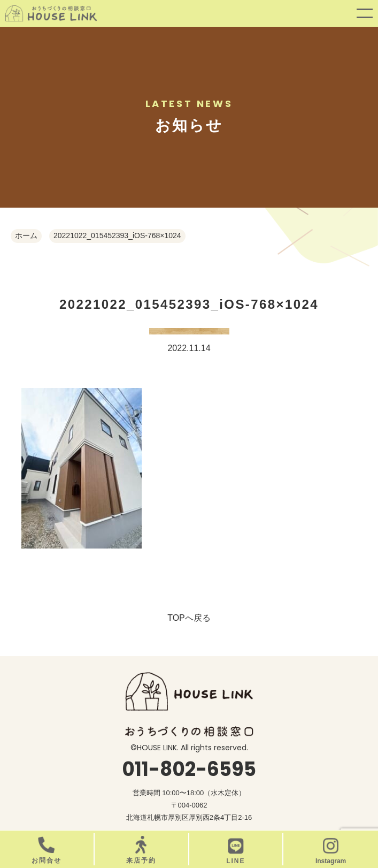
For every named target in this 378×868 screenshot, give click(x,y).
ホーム (26, 235)
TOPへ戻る (189, 618)
